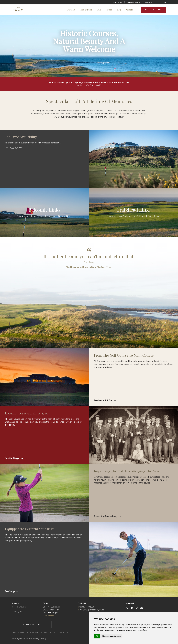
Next (152, 264)
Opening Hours (18, 612)
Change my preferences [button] (111, 636)
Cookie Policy (62, 632)
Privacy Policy (49, 632)
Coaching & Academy (106, 516)
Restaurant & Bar (103, 400)
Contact (118, 2)
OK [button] (97, 636)
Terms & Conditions (34, 632)
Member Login (134, 2)
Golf (99, 10)
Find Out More (44, 212)
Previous (26, 264)
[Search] (155, 2)
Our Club (71, 10)
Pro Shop (10, 591)
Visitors (109, 10)
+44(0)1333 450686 (87, 607)
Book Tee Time (153, 10)
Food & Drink (86, 10)
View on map (49, 616)
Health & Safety (18, 632)
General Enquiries (19, 607)
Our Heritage (12, 458)
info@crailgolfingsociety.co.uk (92, 610)
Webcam (129, 10)
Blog (119, 10)
